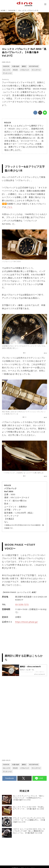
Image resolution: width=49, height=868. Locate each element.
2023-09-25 (6, 62)
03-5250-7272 (22, 604)
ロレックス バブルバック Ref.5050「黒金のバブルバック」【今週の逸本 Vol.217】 (24, 52)
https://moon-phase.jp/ (27, 622)
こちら (9, 207)
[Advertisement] (25, 705)
